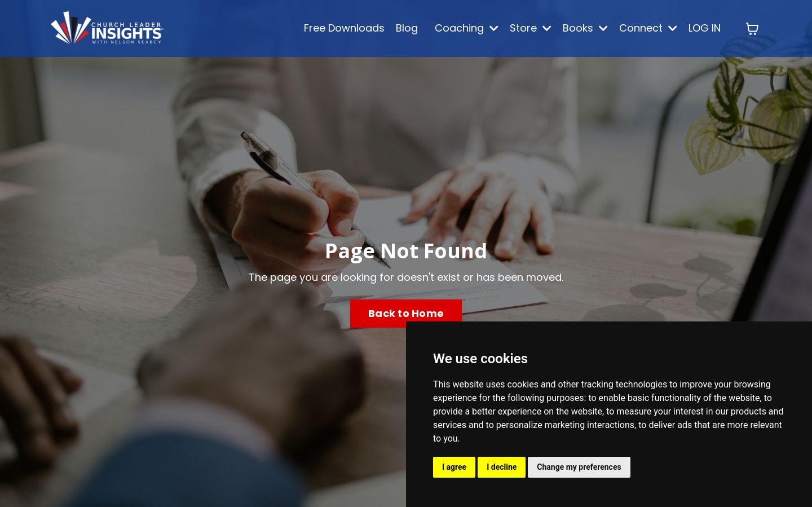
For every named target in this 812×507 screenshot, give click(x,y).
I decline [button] (502, 467)
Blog (407, 28)
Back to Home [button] (406, 313)
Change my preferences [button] (579, 467)
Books (585, 28)
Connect (648, 28)
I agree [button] (454, 467)
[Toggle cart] (752, 29)
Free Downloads (344, 28)
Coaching (467, 28)
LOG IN (705, 28)
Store (531, 28)
